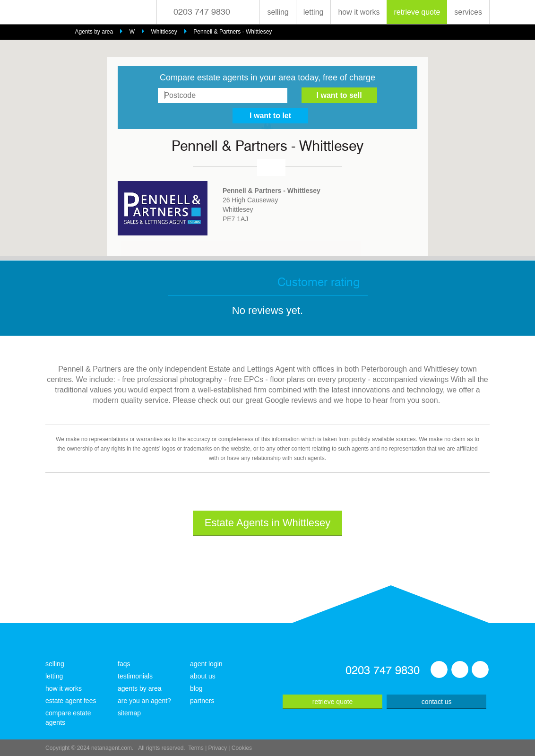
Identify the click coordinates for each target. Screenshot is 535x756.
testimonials (135, 676)
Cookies (242, 748)
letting (314, 12)
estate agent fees (71, 701)
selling (278, 12)
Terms (196, 748)
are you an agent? (144, 701)
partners (202, 701)
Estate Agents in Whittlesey (268, 523)
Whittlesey (164, 32)
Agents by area (94, 32)
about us (203, 676)
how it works (359, 12)
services (468, 12)
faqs (124, 664)
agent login (206, 664)
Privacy (218, 748)
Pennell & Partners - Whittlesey (233, 32)
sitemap (129, 713)
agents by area (140, 688)
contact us (437, 702)
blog (196, 688)
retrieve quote (417, 12)
